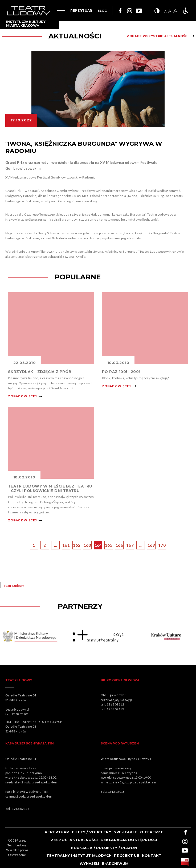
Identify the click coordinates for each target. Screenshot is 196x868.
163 (87, 545)
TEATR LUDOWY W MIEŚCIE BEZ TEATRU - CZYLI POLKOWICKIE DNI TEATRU (50, 488)
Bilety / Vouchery (92, 832)
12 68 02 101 (20, 714)
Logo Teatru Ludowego (29, 11)
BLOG (102, 11)
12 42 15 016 (116, 792)
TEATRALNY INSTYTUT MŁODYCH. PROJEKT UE (93, 855)
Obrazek (51, 328)
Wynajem (89, 863)
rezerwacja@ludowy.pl (117, 700)
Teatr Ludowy (14, 586)
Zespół (59, 840)
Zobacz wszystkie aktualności (158, 36)
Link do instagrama (129, 11)
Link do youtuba (139, 11)
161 (66, 545)
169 (151, 545)
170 (162, 545)
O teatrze (152, 832)
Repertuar (57, 832)
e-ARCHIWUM (115, 863)
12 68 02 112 (115, 704)
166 (119, 545)
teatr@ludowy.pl (18, 709)
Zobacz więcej (22, 396)
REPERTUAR (81, 11)
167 (130, 545)
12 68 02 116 (21, 809)
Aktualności (84, 840)
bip (185, 862)
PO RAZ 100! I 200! (121, 372)
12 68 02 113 (115, 709)
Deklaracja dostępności (129, 840)
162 (77, 545)
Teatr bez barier (185, 11)
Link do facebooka (120, 11)
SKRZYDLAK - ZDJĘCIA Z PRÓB (40, 372)
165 (109, 545)
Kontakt (152, 855)
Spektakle (126, 832)
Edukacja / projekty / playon (104, 848)
